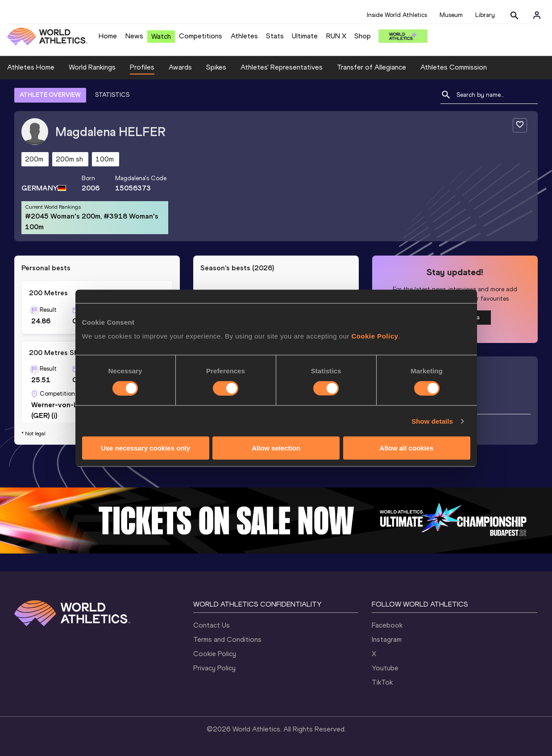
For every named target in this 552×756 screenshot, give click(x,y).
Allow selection (276, 448)
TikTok (382, 682)
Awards (180, 67)
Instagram (387, 639)
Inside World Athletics (397, 15)
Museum (451, 15)
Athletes (244, 36)
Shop (363, 36)
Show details (432, 421)
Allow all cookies (407, 448)
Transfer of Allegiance (371, 67)
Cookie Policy (375, 336)
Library (485, 15)
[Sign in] (537, 15)
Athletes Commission (454, 67)
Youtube (385, 668)
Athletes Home (31, 67)
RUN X (336, 36)
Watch (161, 36)
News (134, 36)
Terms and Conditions (227, 639)
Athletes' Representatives (282, 67)
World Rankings (92, 67)
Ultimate (305, 36)
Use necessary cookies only (145, 448)
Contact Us (212, 625)
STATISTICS (112, 95)
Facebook (387, 625)
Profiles (142, 67)
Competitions (201, 36)
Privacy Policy (214, 668)
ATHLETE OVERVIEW (50, 95)
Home (108, 36)
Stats (275, 36)
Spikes (216, 67)
